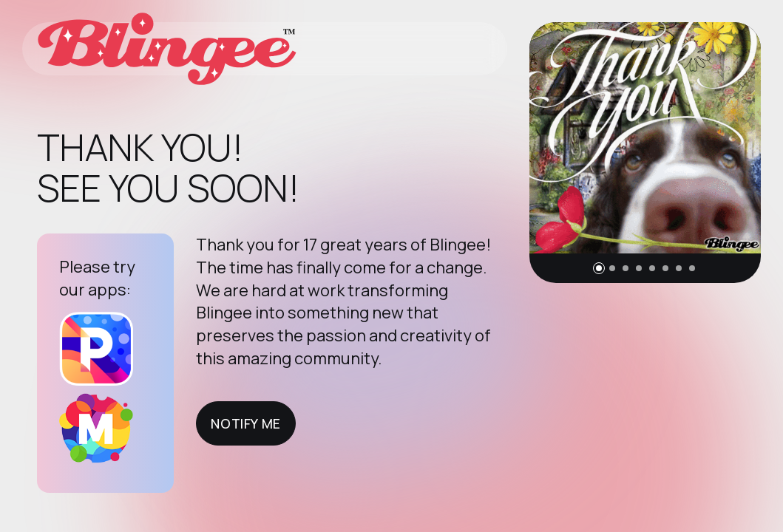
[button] (599, 268)
